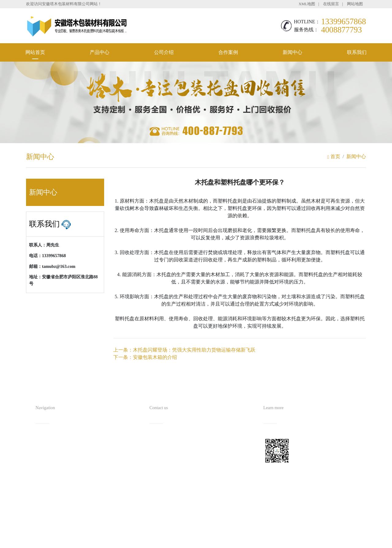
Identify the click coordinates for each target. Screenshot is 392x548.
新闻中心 (292, 52)
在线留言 (331, 4)
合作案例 (228, 52)
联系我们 (357, 52)
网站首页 (35, 52)
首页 (334, 156)
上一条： (184, 350)
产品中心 (100, 52)
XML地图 (307, 4)
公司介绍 (164, 52)
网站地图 (355, 4)
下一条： (145, 357)
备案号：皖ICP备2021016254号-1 (224, 531)
